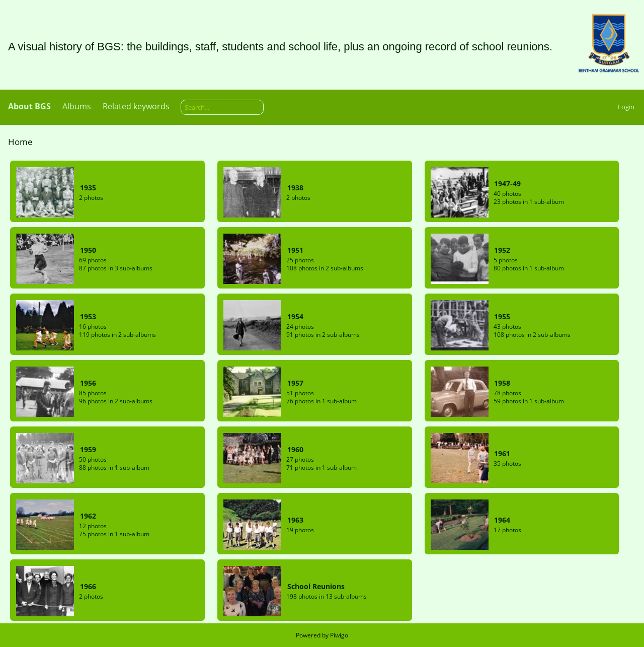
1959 (88, 449)
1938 (295, 188)
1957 (295, 383)
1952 (502, 250)
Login (626, 107)
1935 (88, 188)
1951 (295, 250)
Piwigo (339, 635)
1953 (88, 316)
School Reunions (316, 586)
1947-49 (507, 184)
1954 (295, 316)
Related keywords (136, 106)
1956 (88, 383)
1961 (502, 453)
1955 (502, 316)
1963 (295, 520)
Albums (77, 106)
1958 (502, 383)
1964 (502, 520)
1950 (88, 250)
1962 (88, 516)
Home (20, 142)
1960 (295, 449)
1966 (88, 586)
